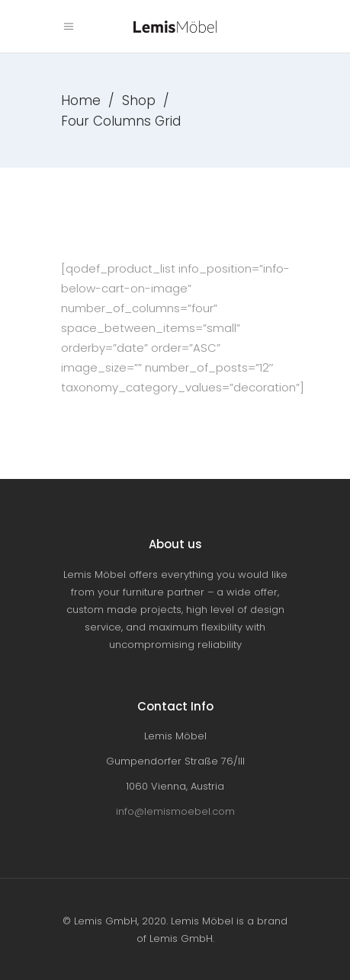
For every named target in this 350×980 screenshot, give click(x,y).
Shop (139, 101)
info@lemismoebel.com (175, 811)
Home (81, 101)
